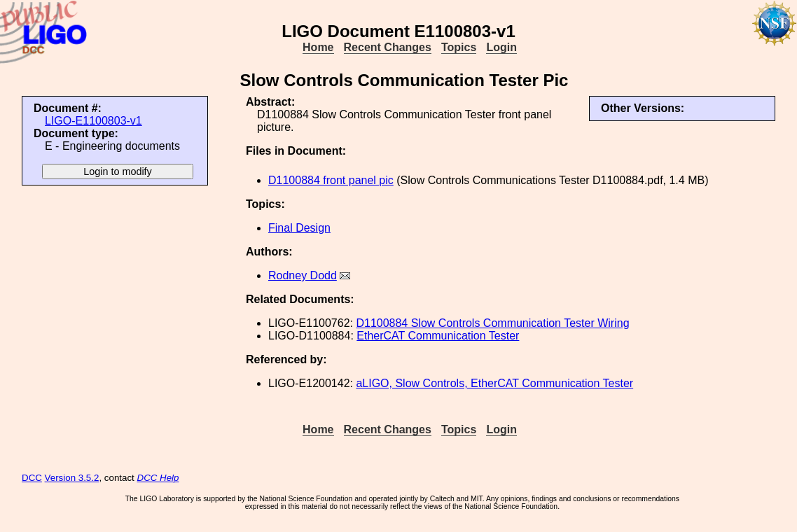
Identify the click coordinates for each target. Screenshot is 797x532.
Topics (459, 47)
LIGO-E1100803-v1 (93, 121)
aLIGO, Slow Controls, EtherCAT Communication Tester (494, 383)
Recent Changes (388, 47)
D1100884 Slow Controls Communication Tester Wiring (492, 323)
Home (318, 47)
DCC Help (158, 478)
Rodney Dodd (303, 275)
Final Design (299, 228)
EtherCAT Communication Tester (438, 336)
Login (501, 47)
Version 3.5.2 (72, 478)
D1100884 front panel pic (331, 180)
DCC (32, 478)
